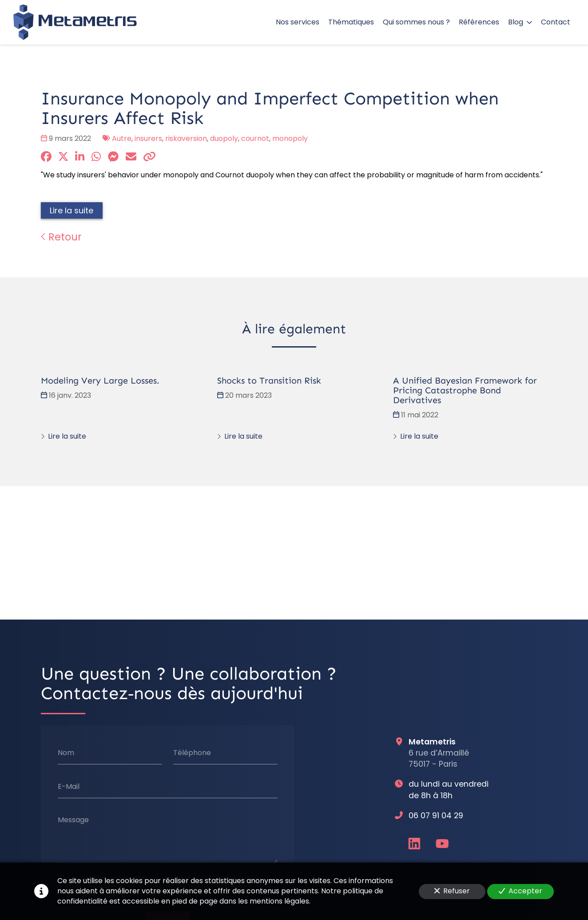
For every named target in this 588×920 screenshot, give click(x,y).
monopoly (290, 138)
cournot (255, 138)
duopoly (224, 138)
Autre (122, 138)
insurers (148, 138)
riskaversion (186, 138)
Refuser (452, 891)
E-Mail (69, 786)
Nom (66, 753)
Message (73, 820)
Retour (61, 237)
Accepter (520, 891)
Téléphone (192, 753)
